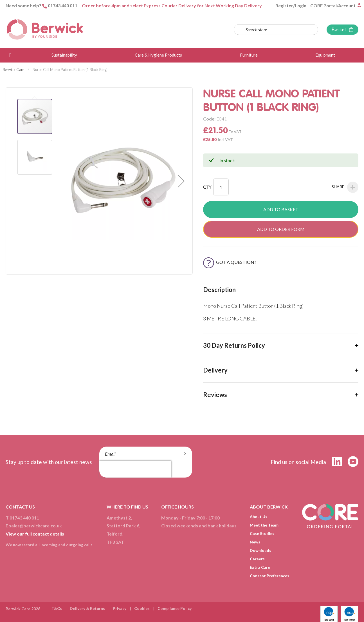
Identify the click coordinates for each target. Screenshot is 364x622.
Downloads (260, 550)
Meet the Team (264, 525)
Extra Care (260, 567)
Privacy (120, 608)
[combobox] (276, 30)
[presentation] (135, 469)
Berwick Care (14, 70)
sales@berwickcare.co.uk (35, 526)
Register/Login (291, 5)
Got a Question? (230, 262)
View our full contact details (35, 534)
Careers (257, 559)
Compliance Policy (175, 608)
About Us (259, 517)
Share (345, 187)
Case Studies (262, 533)
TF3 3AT (115, 542)
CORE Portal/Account (333, 5)
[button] (181, 181)
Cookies (142, 608)
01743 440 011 (63, 5)
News (255, 542)
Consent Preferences (269, 576)
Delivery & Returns (87, 608)
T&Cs (57, 608)
